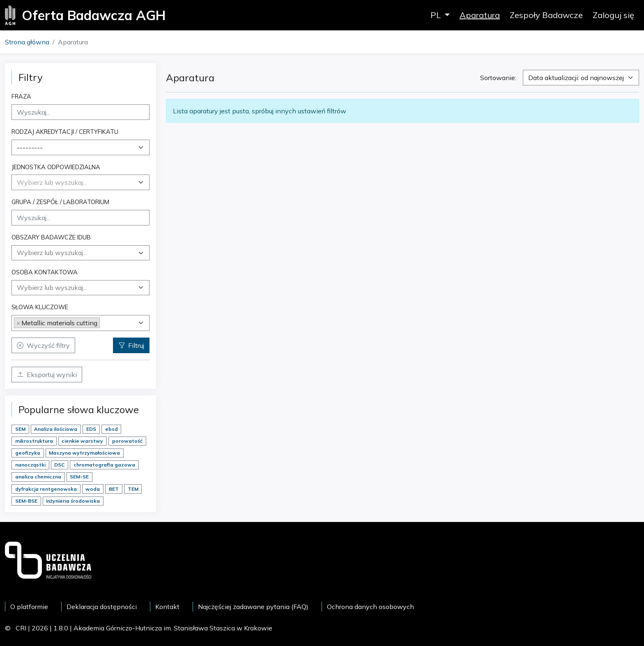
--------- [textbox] (30, 147)
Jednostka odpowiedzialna (56, 167)
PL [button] (437, 15)
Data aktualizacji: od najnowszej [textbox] (576, 78)
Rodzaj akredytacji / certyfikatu (65, 132)
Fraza (21, 96)
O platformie (29, 607)
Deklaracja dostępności (102, 607)
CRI (21, 628)
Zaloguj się (613, 15)
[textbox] (52, 182)
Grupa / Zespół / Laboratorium (60, 202)
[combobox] (80, 147)
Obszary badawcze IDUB (51, 237)
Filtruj (131, 345)
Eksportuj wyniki (47, 375)
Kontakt (167, 607)
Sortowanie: (498, 78)
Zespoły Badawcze (546, 15)
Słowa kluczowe (40, 307)
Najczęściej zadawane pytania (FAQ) (253, 607)
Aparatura (480, 15)
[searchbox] (80, 253)
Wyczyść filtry (43, 345)
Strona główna (27, 42)
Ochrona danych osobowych (370, 607)
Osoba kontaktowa (45, 272)
